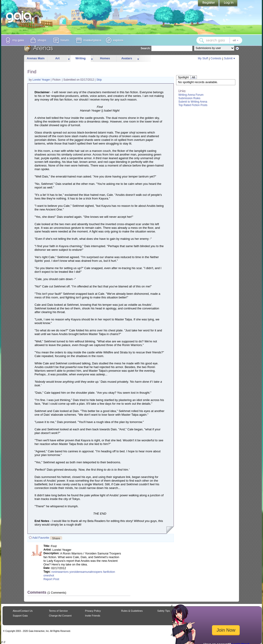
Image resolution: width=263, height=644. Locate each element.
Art (58, 58)
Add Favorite (41, 538)
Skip (99, 80)
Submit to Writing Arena (193, 102)
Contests (216, 58)
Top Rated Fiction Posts (193, 105)
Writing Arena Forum (191, 95)
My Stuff (203, 58)
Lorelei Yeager (42, 80)
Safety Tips (164, 611)
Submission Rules (189, 98)
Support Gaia (20, 616)
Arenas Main (36, 58)
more (69, 59)
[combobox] (219, 40)
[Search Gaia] (202, 40)
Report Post (51, 579)
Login (228, 3)
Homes (105, 58)
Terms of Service (58, 611)
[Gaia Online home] (20, 17)
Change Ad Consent (60, 616)
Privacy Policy (93, 611)
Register (209, 3)
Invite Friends (93, 616)
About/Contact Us (23, 611)
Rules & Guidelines (132, 611)
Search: (146, 48)
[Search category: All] (236, 40)
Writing (81, 58)
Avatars (127, 58)
